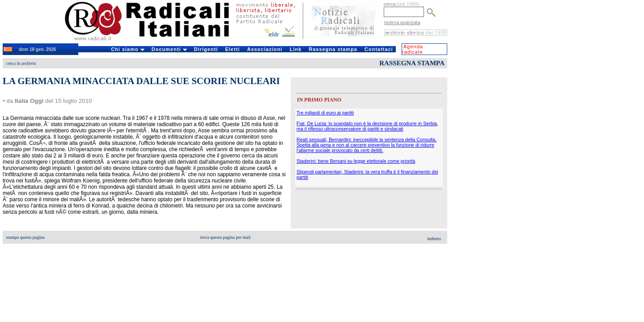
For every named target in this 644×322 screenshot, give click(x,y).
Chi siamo (128, 49)
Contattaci (379, 49)
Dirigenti (206, 49)
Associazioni (265, 49)
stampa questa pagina (25, 237)
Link (296, 49)
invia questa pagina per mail (226, 237)
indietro (434, 239)
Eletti (232, 49)
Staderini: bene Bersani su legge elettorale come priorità (356, 161)
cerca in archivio (21, 63)
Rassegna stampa (333, 49)
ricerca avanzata (402, 22)
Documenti (169, 49)
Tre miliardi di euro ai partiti (325, 113)
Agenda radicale (413, 49)
